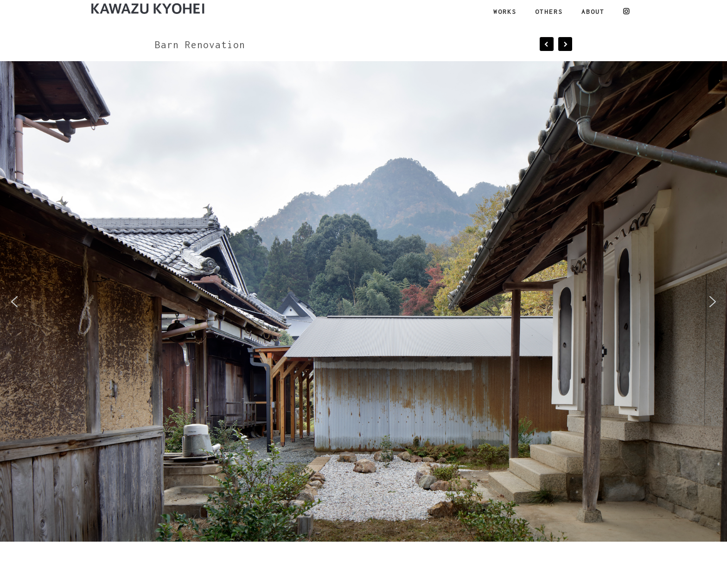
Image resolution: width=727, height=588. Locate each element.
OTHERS (549, 12)
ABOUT (593, 12)
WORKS (505, 12)
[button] (14, 302)
